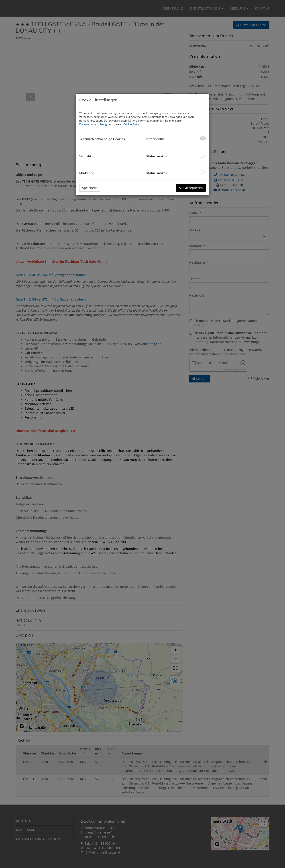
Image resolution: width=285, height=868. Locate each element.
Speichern (90, 188)
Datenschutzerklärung (93, 124)
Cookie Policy (131, 124)
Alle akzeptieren (191, 188)
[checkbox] (203, 138)
